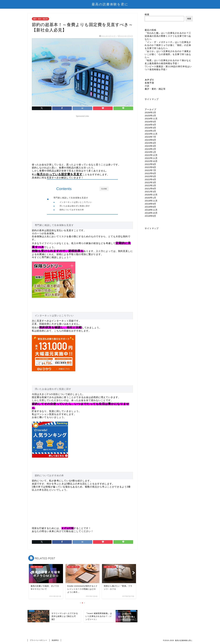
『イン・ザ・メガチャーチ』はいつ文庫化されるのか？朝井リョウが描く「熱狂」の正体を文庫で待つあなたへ (168, 45)
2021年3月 (150, 192)
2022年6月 (150, 173)
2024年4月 (150, 125)
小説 (147, 86)
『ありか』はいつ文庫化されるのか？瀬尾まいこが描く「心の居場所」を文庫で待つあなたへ (168, 54)
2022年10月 (151, 161)
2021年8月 (150, 189)
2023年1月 (150, 152)
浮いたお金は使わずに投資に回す (75, 206)
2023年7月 (150, 137)
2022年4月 (150, 179)
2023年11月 (151, 134)
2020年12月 (151, 195)
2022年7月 (150, 170)
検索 (147, 14)
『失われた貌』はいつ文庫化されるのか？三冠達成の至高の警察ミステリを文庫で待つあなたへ (168, 36)
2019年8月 (150, 207)
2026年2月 (150, 112)
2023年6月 (150, 140)
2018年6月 (150, 216)
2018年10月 (151, 213)
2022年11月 (151, 158)
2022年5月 (150, 176)
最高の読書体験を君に (110, 4)
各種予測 (149, 83)
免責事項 (55, 641)
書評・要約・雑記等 (40, 19)
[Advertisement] (83, 139)
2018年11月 (151, 210)
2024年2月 (150, 131)
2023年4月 (150, 143)
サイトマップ (152, 99)
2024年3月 (150, 128)
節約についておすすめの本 (72, 210)
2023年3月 (150, 146)
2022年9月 (150, 164)
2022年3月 (150, 182)
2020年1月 (150, 198)
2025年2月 (150, 116)
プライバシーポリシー (39, 641)
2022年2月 (150, 185)
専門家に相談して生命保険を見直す (71, 198)
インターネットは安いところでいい (76, 202)
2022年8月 (150, 167)
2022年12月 (151, 155)
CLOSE (104, 189)
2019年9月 (150, 204)
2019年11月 (151, 201)
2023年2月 (150, 149)
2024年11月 (151, 119)
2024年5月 (150, 122)
